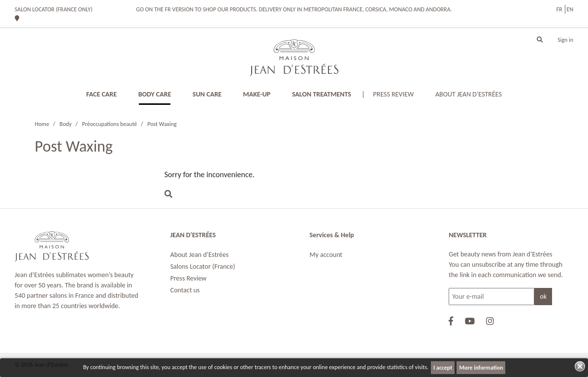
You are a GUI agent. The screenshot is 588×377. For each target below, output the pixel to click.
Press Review (189, 278)
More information (481, 368)
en (570, 9)
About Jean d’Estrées (200, 255)
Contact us (185, 290)
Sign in (565, 40)
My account (326, 255)
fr (559, 9)
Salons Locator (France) (203, 267)
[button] (540, 40)
